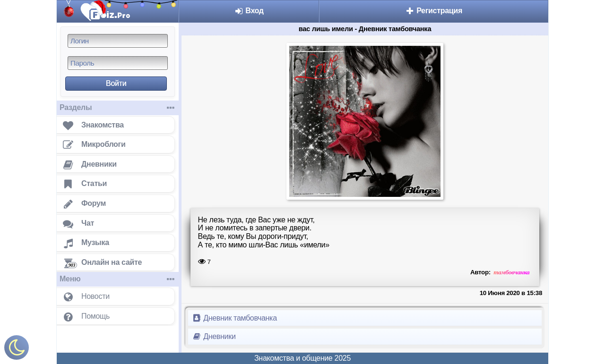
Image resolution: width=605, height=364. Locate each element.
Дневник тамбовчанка (234, 318)
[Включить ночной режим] (17, 350)
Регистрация (434, 11)
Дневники (214, 336)
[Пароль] (118, 63)
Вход (249, 11)
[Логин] (118, 41)
